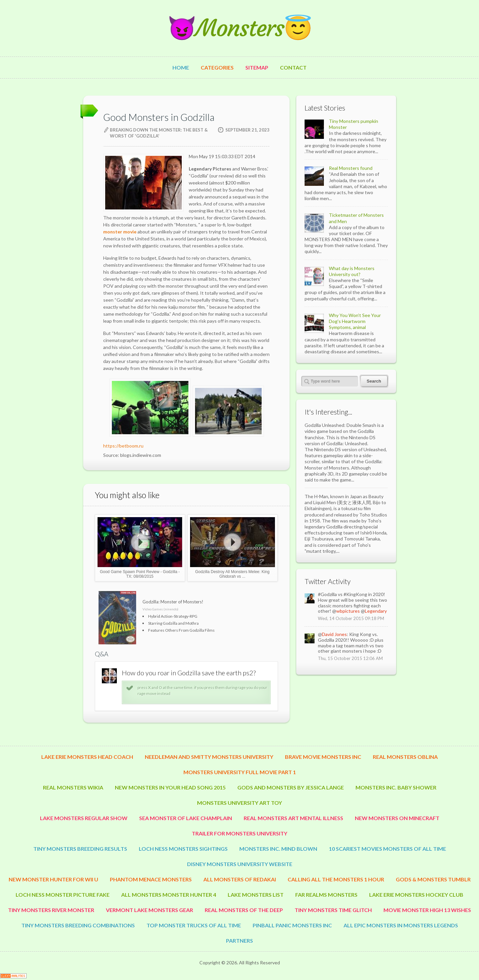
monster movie (120, 232)
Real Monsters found (351, 168)
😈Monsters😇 (240, 28)
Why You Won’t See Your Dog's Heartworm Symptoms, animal (355, 321)
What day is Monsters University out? (352, 271)
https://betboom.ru (123, 446)
